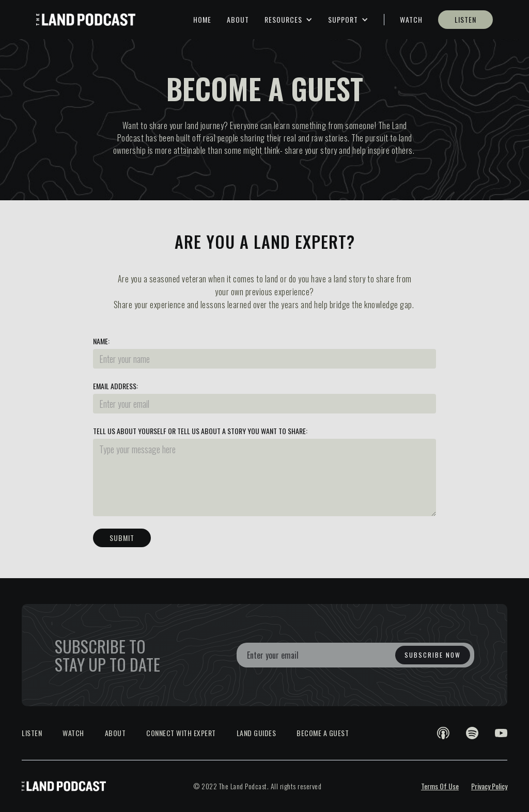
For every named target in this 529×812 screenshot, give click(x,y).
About (115, 733)
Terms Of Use (440, 786)
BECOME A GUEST (323, 733)
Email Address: (115, 386)
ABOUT (238, 19)
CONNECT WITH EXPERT (181, 733)
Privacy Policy (489, 786)
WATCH (411, 19)
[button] (289, 20)
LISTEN (465, 19)
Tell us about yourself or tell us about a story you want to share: (200, 431)
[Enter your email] (355, 655)
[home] (86, 19)
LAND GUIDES (256, 733)
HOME (202, 19)
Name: (101, 341)
